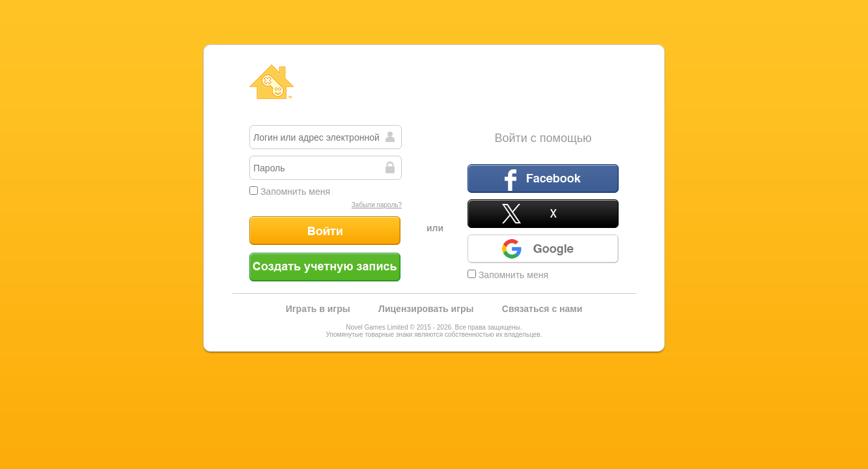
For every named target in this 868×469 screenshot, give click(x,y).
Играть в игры (318, 309)
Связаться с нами (542, 309)
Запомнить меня (290, 192)
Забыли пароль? (377, 205)
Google (543, 249)
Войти (325, 231)
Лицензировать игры (426, 309)
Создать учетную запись (325, 267)
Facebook (543, 178)
